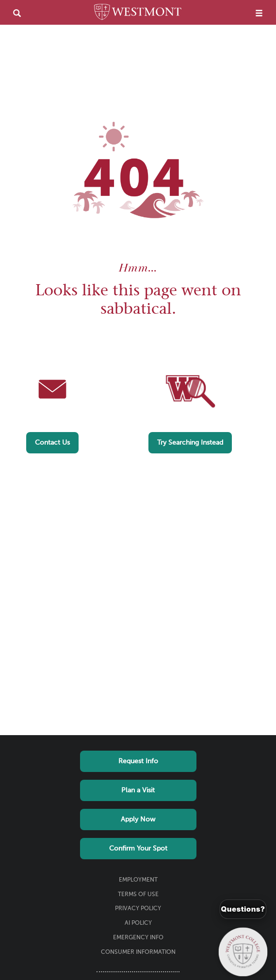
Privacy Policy (138, 909)
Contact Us (52, 443)
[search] (17, 13)
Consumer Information (138, 952)
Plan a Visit (138, 790)
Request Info (138, 761)
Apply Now (138, 819)
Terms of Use (138, 895)
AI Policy (138, 923)
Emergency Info (138, 938)
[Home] (138, 14)
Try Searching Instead (190, 443)
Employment (138, 880)
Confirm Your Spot (138, 849)
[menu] (259, 13)
